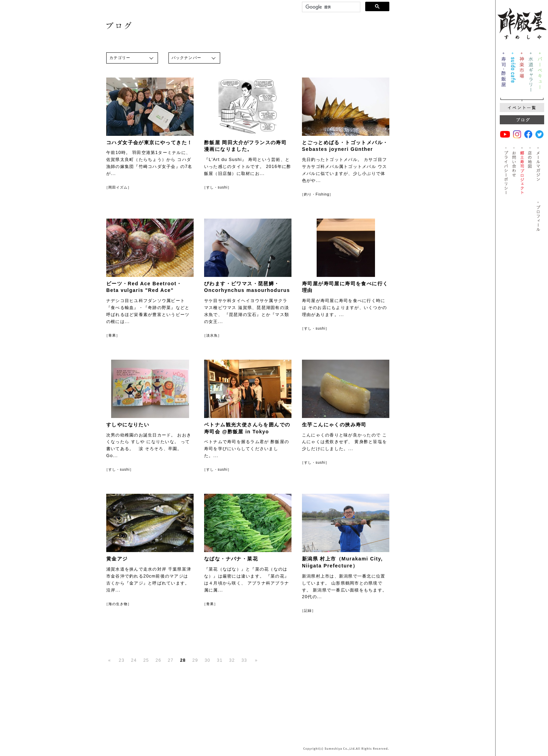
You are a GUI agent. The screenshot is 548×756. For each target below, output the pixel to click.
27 (171, 660)
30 (207, 660)
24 (134, 660)
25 (146, 660)
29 (195, 660)
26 (158, 660)
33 (244, 660)
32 (232, 660)
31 (219, 660)
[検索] (330, 7)
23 (122, 660)
